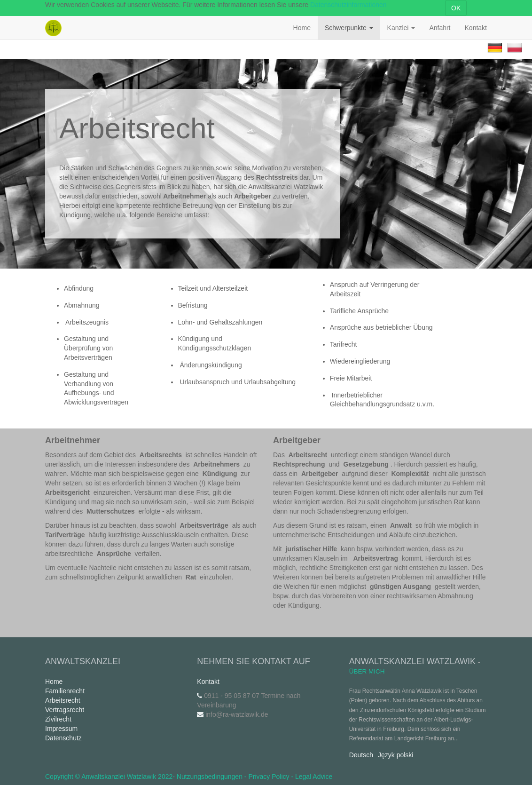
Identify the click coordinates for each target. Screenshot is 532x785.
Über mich (367, 671)
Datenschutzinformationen (348, 5)
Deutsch (361, 755)
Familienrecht (65, 691)
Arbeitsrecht (63, 700)
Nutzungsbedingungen (210, 777)
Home (54, 682)
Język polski (395, 755)
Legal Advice (314, 777)
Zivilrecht (58, 719)
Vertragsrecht (65, 710)
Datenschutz (63, 738)
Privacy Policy (269, 777)
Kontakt (208, 682)
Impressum (61, 729)
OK (456, 8)
